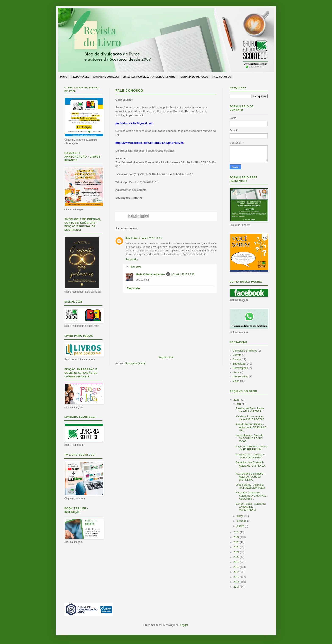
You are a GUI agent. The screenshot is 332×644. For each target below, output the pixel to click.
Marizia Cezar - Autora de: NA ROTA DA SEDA (251, 456)
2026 (237, 400)
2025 (237, 532)
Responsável (80, 77)
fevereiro (242, 521)
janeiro (241, 526)
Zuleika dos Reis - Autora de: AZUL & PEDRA (250, 410)
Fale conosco (222, 77)
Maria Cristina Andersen (150, 274)
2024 (237, 537)
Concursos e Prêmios (245, 351)
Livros (236, 372)
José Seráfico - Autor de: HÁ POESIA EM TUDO (250, 486)
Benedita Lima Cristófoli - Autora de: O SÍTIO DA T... (250, 466)
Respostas (135, 267)
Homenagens (240, 368)
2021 (237, 552)
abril (239, 404)
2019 (237, 562)
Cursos (237, 359)
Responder (132, 260)
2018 (237, 567)
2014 (237, 587)
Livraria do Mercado (194, 77)
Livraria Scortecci (106, 77)
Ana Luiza (132, 238)
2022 (237, 547)
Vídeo (236, 381)
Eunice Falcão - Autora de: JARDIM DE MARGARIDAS (251, 507)
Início (64, 77)
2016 (237, 577)
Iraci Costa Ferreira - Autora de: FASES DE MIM (252, 448)
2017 (237, 572)
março (240, 516)
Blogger (184, 625)
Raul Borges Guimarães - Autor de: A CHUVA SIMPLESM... (250, 477)
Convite (237, 355)
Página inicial (166, 357)
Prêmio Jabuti (240, 377)
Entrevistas (239, 364)
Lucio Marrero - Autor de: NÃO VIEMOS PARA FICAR (250, 439)
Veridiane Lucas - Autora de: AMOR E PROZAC (250, 418)
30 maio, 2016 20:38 (183, 274)
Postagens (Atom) (136, 363)
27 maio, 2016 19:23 (150, 238)
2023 (237, 542)
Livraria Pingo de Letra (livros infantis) (149, 77)
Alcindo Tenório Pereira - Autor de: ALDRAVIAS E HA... (251, 427)
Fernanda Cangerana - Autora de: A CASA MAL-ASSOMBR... (252, 496)
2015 (237, 582)
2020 (237, 557)
